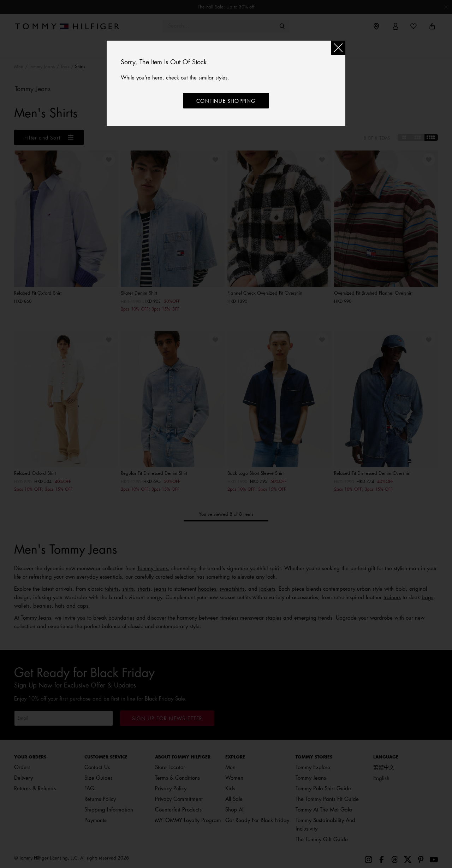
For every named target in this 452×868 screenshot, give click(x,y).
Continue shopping (226, 101)
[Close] (338, 48)
